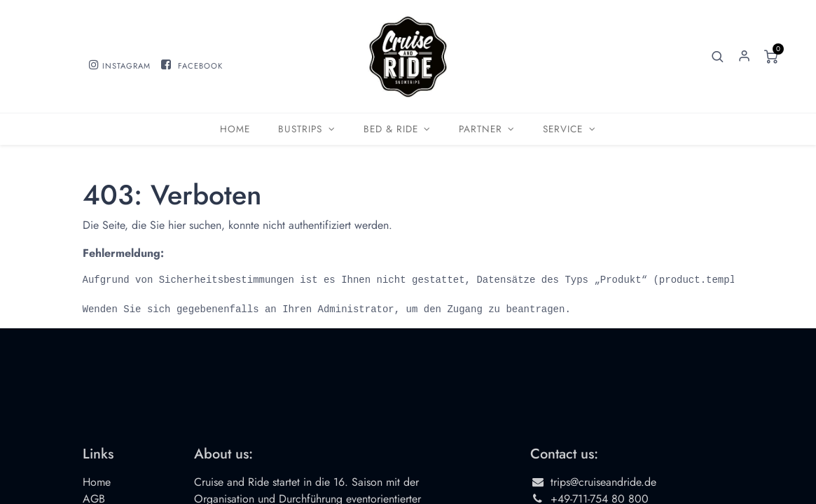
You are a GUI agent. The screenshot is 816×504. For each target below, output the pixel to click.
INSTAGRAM (126, 66)
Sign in (744, 57)
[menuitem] (235, 129)
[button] (717, 57)
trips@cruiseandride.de (603, 482)
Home (97, 482)
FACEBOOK (200, 66)
